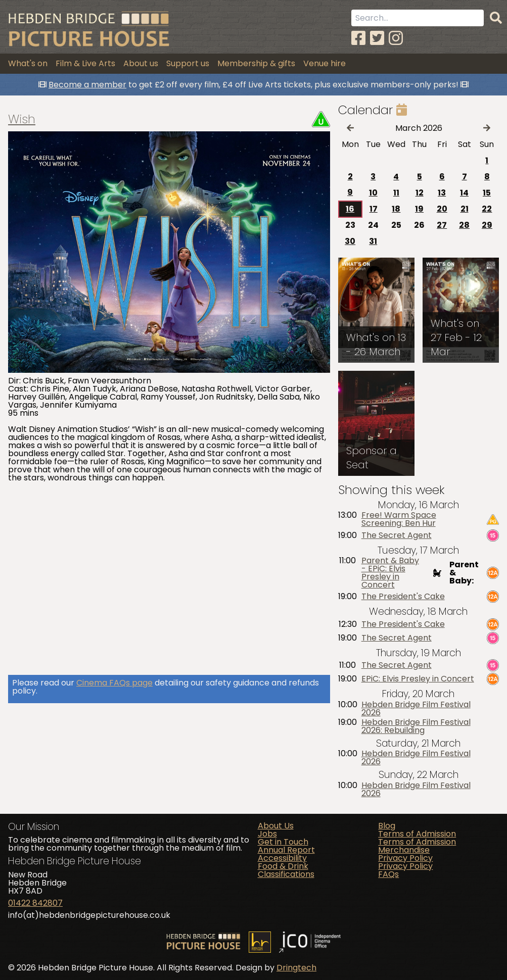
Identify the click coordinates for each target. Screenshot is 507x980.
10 (373, 193)
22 (487, 209)
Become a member (87, 85)
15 (487, 193)
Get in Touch (283, 842)
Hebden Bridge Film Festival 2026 (416, 709)
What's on (28, 63)
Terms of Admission (417, 834)
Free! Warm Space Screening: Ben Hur (399, 519)
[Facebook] (358, 38)
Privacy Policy (405, 858)
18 (396, 209)
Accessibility (282, 858)
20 (442, 209)
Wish (22, 119)
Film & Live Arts (85, 63)
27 (442, 225)
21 (465, 209)
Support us (188, 63)
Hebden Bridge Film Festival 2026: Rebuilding (416, 726)
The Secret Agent (397, 535)
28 (464, 225)
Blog (387, 826)
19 (419, 209)
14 (464, 193)
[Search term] (418, 18)
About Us (276, 826)
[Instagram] (396, 38)
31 (373, 241)
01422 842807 (35, 903)
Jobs (267, 834)
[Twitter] (377, 38)
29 (487, 225)
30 (350, 241)
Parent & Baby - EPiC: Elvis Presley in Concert (390, 573)
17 (374, 209)
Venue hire (325, 63)
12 (420, 193)
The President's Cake (403, 597)
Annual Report (286, 850)
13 (442, 193)
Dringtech (296, 968)
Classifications (286, 874)
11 (396, 193)
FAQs (388, 874)
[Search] (496, 18)
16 (350, 209)
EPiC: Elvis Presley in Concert (418, 679)
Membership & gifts (256, 63)
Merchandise (404, 850)
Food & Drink (283, 866)
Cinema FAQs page (114, 683)
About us (141, 63)
